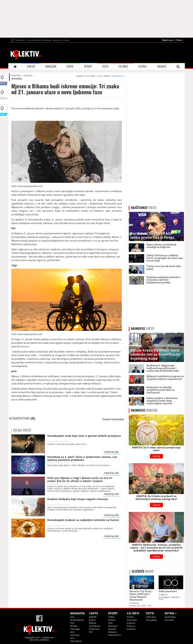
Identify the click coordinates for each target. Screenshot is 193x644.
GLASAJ (156, 456)
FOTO (105, 66)
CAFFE (70, 66)
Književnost (94, 629)
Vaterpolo (112, 632)
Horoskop (17, 79)
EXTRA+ (143, 66)
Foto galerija (151, 620)
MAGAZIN (51, 66)
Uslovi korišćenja (34, 40)
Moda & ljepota (77, 620)
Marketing (47, 40)
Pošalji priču (20, 40)
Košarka (112, 620)
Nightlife (93, 617)
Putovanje (75, 635)
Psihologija (75, 629)
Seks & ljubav (76, 641)
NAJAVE (162, 66)
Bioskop (93, 623)
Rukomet (112, 629)
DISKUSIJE (144, 410)
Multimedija (170, 617)
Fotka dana (151, 617)
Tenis (110, 623)
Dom (72, 632)
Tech (72, 623)
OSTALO (28, 76)
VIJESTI (31, 66)
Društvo (130, 617)
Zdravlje (74, 626)
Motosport (113, 626)
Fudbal (111, 617)
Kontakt (66, 40)
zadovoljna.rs (117, 76)
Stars (72, 617)
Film (91, 632)
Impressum (57, 40)
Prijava (179, 40)
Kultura (92, 620)
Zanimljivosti (95, 626)
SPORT (88, 66)
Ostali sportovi (115, 635)
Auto (72, 638)
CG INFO (123, 66)
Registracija (168, 40)
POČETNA (16, 76)
